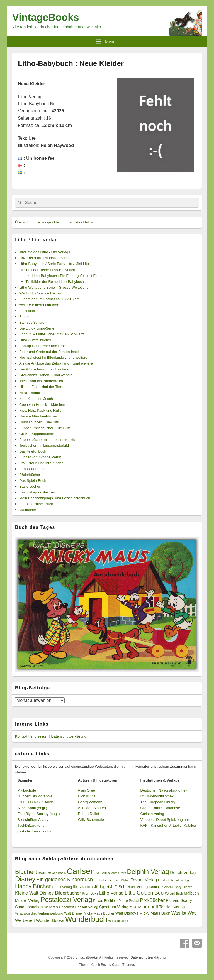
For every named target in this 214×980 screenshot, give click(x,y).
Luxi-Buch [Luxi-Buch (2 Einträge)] (176, 893)
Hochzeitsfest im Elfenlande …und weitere (53, 358)
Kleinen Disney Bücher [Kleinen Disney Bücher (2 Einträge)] (177, 887)
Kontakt (21, 736)
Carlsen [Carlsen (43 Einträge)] (81, 871)
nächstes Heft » (80, 222)
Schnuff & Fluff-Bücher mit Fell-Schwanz (52, 334)
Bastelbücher (30, 486)
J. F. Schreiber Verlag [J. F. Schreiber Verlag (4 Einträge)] (129, 887)
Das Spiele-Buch (33, 481)
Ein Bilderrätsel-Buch (36, 504)
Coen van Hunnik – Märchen (42, 405)
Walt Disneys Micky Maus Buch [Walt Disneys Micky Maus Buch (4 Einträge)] (143, 913)
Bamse (25, 317)
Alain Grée (86, 790)
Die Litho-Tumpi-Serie (37, 328)
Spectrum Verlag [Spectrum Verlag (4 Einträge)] (114, 907)
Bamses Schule (32, 322)
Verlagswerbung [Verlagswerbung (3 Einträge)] (50, 913)
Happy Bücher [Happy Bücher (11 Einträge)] (33, 886)
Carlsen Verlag (152, 814)
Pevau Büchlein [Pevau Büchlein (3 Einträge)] (105, 901)
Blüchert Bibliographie (35, 796)
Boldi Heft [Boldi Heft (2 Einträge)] (44, 873)
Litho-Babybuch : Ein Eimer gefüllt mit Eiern (67, 276)
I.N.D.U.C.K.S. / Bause (36, 802)
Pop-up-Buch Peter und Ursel (43, 346)
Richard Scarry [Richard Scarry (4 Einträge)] (179, 900)
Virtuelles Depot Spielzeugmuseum (169, 820)
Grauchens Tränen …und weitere (46, 375)
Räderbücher (30, 475)
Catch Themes (123, 965)
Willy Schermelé (91, 820)
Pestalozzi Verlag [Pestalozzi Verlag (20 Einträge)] (66, 899)
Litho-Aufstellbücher (35, 340)
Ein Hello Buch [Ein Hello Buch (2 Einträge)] (104, 880)
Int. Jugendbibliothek (157, 796)
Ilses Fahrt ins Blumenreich (41, 381)
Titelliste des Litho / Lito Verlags (45, 252)
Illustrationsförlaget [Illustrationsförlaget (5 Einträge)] (91, 887)
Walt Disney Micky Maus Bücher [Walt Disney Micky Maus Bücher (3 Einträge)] (89, 913)
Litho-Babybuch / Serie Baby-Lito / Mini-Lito (54, 264)
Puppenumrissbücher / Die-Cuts (45, 428)
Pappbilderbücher (33, 469)
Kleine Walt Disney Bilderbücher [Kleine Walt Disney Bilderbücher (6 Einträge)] (48, 893)
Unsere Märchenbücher (38, 416)
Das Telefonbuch (33, 451)
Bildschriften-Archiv (33, 820)
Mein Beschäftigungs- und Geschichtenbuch (55, 498)
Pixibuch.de (27, 790)
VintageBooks (46, 17)
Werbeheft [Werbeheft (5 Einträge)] (25, 920)
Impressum (39, 736)
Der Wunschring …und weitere (44, 369)
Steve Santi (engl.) (32, 808)
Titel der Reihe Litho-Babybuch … (53, 270)
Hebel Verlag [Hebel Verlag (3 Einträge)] (62, 887)
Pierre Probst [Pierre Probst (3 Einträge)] (129, 901)
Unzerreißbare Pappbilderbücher (46, 258)
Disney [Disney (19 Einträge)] (25, 879)
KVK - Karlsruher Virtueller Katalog (168, 825)
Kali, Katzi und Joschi (37, 399)
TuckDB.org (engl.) (32, 825)
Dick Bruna (87, 796)
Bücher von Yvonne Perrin (40, 457)
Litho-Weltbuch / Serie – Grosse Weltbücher (54, 287)
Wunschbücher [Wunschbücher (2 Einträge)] (118, 921)
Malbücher (28, 510)
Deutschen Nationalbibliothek (164, 790)
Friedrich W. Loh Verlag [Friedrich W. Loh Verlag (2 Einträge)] (173, 880)
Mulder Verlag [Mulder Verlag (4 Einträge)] (27, 900)
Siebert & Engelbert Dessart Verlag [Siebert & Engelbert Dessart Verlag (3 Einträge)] (71, 907)
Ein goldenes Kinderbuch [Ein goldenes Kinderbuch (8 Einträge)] (65, 880)
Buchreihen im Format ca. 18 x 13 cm (49, 299)
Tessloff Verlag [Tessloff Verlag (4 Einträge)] (172, 907)
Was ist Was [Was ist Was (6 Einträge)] (184, 913)
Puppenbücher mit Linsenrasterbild (47, 440)
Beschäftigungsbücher (37, 492)
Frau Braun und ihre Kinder (41, 463)
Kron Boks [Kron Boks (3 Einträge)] (90, 893)
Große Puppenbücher (37, 434)
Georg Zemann (90, 802)
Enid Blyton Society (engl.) (38, 814)
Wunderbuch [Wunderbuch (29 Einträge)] (86, 919)
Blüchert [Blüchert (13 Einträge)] (26, 872)
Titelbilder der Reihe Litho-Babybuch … (57, 282)
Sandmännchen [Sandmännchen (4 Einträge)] (29, 907)
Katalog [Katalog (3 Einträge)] (155, 887)
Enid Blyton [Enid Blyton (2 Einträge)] (122, 880)
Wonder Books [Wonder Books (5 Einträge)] (50, 920)
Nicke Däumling (32, 393)
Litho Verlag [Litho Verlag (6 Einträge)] (111, 893)
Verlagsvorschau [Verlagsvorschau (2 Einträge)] (26, 913)
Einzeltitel (27, 311)
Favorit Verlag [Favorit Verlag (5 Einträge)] (144, 880)
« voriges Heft (50, 222)
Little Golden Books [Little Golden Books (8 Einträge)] (147, 893)
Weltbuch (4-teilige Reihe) (40, 293)
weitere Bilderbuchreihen (39, 305)
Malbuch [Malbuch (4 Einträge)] (191, 893)
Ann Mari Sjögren (92, 808)
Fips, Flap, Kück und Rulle (40, 410)
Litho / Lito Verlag (37, 240)
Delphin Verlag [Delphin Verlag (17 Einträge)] (148, 872)
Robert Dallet (88, 814)
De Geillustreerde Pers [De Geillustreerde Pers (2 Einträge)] (111, 873)
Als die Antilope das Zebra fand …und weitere (56, 363)
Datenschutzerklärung (69, 736)
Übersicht (23, 222)
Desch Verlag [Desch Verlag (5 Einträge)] (183, 872)
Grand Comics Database (160, 808)
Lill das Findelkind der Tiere (41, 387)
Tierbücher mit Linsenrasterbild (44, 445)
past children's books (34, 831)
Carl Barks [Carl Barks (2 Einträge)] (59, 873)
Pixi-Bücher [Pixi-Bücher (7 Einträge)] (152, 900)
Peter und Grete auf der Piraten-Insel (49, 352)
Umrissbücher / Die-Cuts (39, 422)
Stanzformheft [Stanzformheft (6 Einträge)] (144, 907)
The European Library (158, 802)
